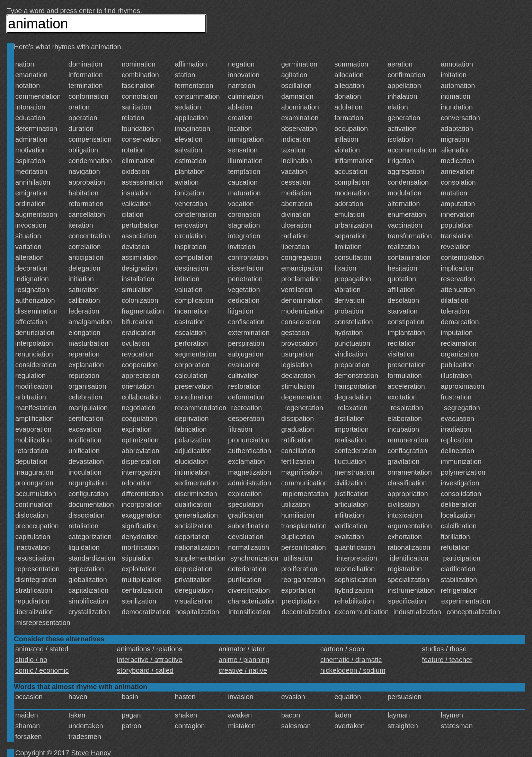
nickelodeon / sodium (353, 670)
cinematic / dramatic (351, 660)
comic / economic (42, 670)
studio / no (31, 660)
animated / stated (42, 649)
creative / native (243, 670)
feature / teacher (447, 660)
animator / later (242, 649)
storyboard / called (145, 670)
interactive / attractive (150, 660)
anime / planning (244, 660)
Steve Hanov (91, 753)
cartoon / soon (342, 649)
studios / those (444, 649)
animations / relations (150, 649)
